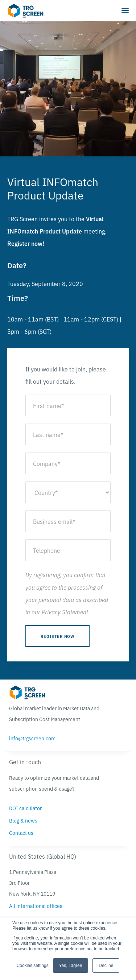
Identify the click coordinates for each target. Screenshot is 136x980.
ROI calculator (25, 808)
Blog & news (23, 820)
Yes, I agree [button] (71, 966)
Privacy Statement (65, 612)
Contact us (21, 833)
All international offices (36, 906)
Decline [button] (106, 966)
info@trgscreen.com (32, 738)
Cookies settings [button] (33, 966)
